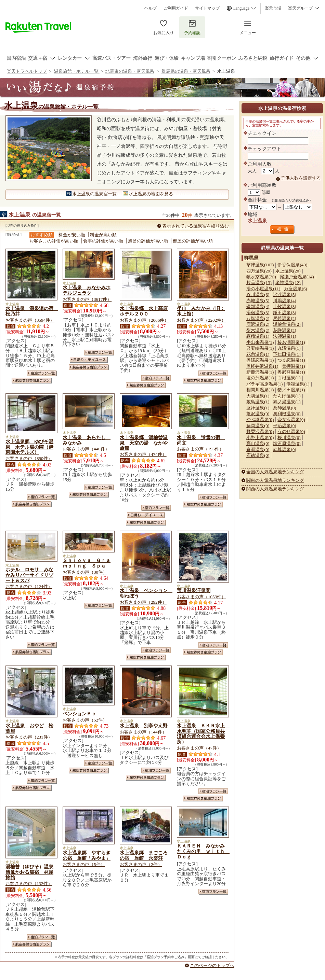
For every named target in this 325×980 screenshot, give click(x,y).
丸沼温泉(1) (289, 348)
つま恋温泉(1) (291, 360)
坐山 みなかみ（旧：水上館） (201, 311)
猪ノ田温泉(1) (291, 390)
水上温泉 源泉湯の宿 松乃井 (32, 311)
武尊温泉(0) (284, 450)
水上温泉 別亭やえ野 (144, 726)
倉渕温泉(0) (258, 450)
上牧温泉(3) (284, 306)
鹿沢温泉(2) (258, 324)
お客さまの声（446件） (86, 449)
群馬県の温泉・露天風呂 (186, 71)
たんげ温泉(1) (287, 396)
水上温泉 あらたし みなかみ (87, 440)
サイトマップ (207, 8)
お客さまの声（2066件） (144, 320)
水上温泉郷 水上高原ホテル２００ (144, 311)
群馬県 (251, 258)
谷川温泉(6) (258, 295)
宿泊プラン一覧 (42, 373)
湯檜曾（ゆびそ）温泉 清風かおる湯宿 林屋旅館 (32, 872)
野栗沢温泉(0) (260, 431)
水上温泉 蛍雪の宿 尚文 (201, 440)
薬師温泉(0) (284, 408)
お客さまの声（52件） (85, 720)
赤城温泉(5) (258, 301)
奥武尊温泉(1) (291, 372)
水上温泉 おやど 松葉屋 (29, 728)
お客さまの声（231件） (29, 737)
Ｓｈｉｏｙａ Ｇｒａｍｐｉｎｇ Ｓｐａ (87, 563)
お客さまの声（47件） (199, 748)
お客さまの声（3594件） (30, 320)
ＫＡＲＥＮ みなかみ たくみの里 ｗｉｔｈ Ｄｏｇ (203, 851)
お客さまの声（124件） (29, 586)
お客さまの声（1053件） (201, 597)
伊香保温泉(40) (292, 265)
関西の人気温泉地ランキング (275, 489)
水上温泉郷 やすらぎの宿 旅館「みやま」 (87, 855)
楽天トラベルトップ (27, 71)
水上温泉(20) (288, 271)
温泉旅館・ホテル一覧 (77, 71)
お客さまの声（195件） (200, 449)
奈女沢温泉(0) (291, 419)
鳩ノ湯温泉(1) (287, 402)
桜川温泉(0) (289, 438)
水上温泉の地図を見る (151, 194)
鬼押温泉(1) (293, 366)
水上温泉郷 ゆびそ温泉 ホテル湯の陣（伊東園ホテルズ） (29, 447)
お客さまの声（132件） (29, 884)
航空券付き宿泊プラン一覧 (32, 381)
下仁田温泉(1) (287, 354)
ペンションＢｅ (79, 714)
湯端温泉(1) (298, 384)
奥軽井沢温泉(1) (262, 366)
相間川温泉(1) (260, 390)
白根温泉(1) (289, 378)
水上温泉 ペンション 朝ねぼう (146, 593)
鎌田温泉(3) (284, 313)
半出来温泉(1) (260, 342)
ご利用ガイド (176, 8)
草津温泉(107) (260, 265)
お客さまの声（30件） (85, 572)
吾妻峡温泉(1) (260, 348)
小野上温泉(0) (260, 438)
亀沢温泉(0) (258, 414)
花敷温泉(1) (258, 354)
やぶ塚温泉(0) (260, 419)
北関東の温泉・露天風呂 (130, 71)
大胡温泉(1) (258, 396)
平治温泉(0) (284, 426)
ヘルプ (151, 8)
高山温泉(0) (258, 443)
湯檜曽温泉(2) (287, 324)
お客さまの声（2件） (141, 864)
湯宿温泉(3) (258, 313)
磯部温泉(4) (258, 306)
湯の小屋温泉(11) (263, 289)
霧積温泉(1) (258, 336)
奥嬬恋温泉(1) (260, 360)
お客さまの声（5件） (84, 864)
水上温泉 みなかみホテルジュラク (87, 290)
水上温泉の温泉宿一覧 (94, 194)
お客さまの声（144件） (143, 732)
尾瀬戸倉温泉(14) (297, 277)
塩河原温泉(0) (287, 443)
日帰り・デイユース (89, 360)
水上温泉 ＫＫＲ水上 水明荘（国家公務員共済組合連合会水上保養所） (203, 734)
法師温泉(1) (284, 336)
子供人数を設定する (301, 178)
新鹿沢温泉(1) (260, 372)
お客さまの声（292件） (143, 602)
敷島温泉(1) (258, 402)
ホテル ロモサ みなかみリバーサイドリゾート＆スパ (29, 575)
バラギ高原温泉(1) (264, 384)
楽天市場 (273, 8)
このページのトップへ (212, 965)
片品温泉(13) (259, 283)
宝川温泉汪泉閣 (194, 590)
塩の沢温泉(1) (260, 378)
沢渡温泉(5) (284, 295)
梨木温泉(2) (258, 330)
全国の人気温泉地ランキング (275, 472)
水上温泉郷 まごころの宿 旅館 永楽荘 (144, 855)
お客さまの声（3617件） (87, 299)
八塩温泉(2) (258, 318)
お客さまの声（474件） (143, 454)
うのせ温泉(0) (291, 431)
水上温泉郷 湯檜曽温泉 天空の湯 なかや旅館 (144, 443)
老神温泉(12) (288, 283)
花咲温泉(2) (284, 330)
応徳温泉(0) (258, 455)
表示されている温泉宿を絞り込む (196, 226)
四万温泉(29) (259, 271)
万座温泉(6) (295, 289)
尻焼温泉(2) (284, 318)
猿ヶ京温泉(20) (261, 277)
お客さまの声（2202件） (201, 320)
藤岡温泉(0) (258, 426)
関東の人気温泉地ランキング (275, 480)
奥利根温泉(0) (287, 414)
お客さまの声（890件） (29, 458)
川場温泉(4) (284, 301)
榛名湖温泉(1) (291, 342)
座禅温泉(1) (258, 408)
